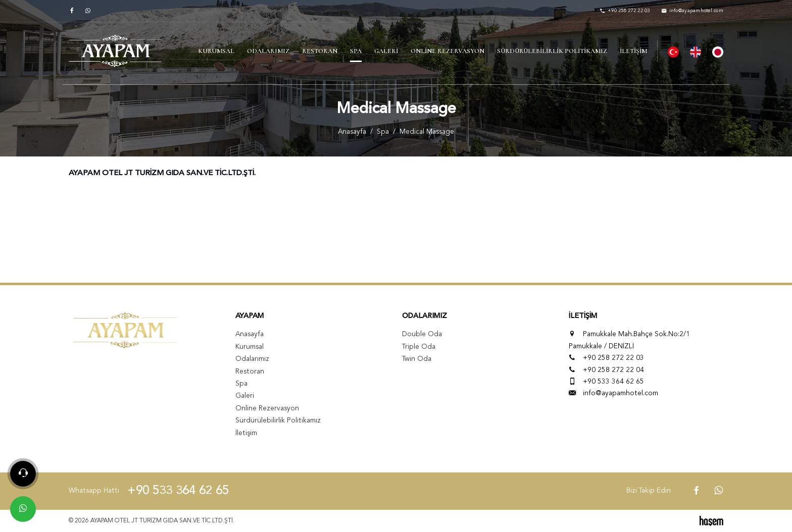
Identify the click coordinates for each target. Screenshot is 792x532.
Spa (356, 51)
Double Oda (422, 334)
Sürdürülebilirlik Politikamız (552, 51)
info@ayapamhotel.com (621, 393)
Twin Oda (417, 359)
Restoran (320, 51)
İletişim (633, 51)
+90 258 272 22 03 (613, 358)
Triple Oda (419, 347)
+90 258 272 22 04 (613, 370)
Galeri (386, 51)
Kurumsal (216, 51)
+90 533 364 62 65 (613, 382)
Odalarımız (268, 51)
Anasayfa (352, 132)
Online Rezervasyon (448, 51)
